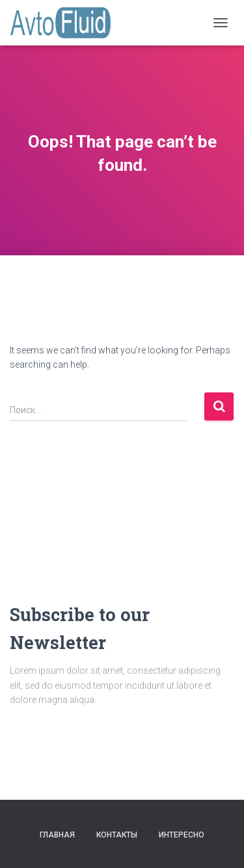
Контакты (117, 835)
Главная (57, 835)
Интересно (182, 835)
